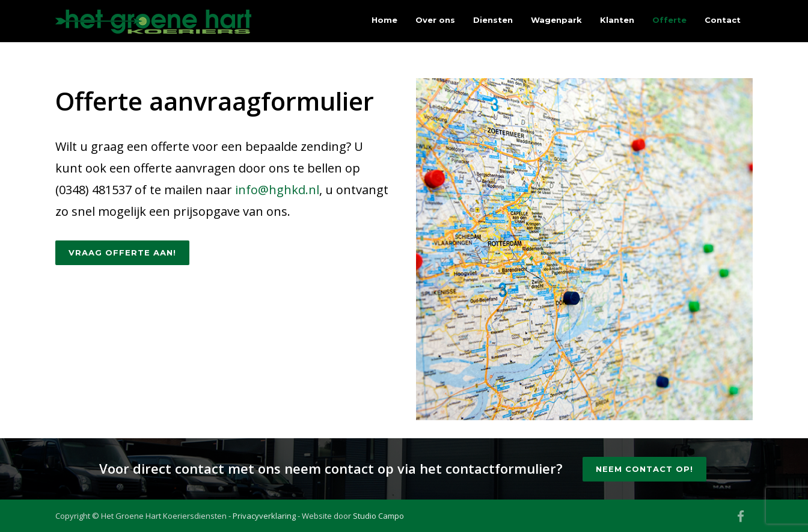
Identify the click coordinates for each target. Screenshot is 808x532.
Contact (723, 20)
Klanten (617, 20)
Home (384, 20)
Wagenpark (556, 20)
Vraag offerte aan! (122, 252)
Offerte (669, 20)
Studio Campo (378, 516)
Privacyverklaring (264, 516)
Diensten (493, 20)
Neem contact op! (644, 469)
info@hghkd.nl (277, 190)
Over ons (435, 20)
